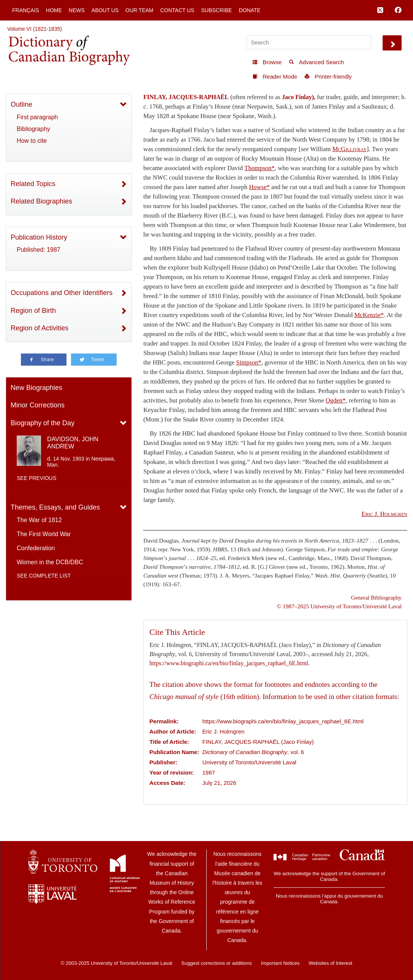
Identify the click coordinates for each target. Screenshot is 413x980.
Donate (249, 10)
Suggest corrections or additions (217, 963)
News (77, 10)
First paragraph (37, 117)
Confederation (36, 548)
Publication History (39, 237)
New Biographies (36, 388)
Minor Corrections (38, 405)
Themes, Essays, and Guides (55, 507)
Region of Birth (33, 311)
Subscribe (216, 10)
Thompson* (260, 168)
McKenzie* (369, 315)
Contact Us (177, 10)
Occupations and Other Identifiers (62, 293)
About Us (105, 10)
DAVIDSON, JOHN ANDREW (73, 443)
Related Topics (33, 184)
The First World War (44, 534)
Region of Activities (40, 328)
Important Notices (280, 963)
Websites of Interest (330, 963)
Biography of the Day (43, 423)
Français (26, 10)
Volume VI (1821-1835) (35, 29)
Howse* (259, 187)
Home (54, 10)
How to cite (32, 141)
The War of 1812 (39, 520)
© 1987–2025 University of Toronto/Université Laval (339, 606)
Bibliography (33, 129)
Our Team (139, 10)
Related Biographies (41, 201)
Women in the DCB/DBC (50, 562)
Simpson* (249, 362)
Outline (21, 104)
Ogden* (336, 400)
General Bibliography (376, 597)
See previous (36, 478)
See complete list (44, 576)
